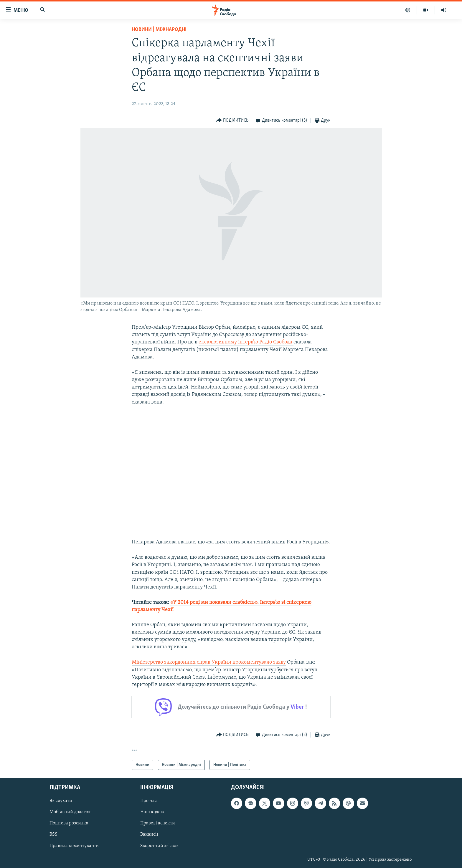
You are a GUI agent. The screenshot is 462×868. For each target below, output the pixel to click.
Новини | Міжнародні (159, 30)
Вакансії (149, 835)
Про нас (148, 801)
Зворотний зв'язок (160, 846)
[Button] (232, 121)
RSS (53, 835)
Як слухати (61, 801)
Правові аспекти (158, 824)
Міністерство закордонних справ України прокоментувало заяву (209, 662)
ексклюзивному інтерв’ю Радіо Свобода (246, 342)
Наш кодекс (153, 812)
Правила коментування (75, 846)
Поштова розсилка (69, 824)
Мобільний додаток (70, 812)
